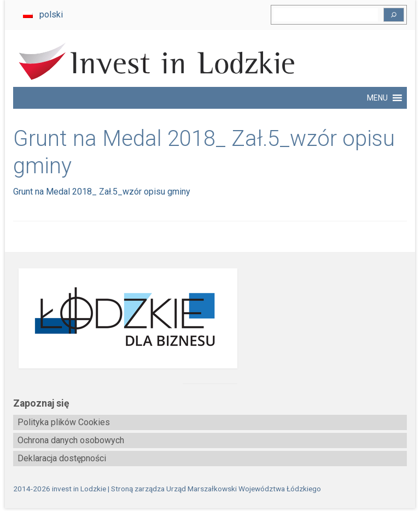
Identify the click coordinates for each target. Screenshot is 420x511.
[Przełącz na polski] (43, 15)
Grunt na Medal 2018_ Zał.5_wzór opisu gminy (102, 192)
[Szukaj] (394, 15)
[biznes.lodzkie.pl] (210, 318)
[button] (377, 98)
